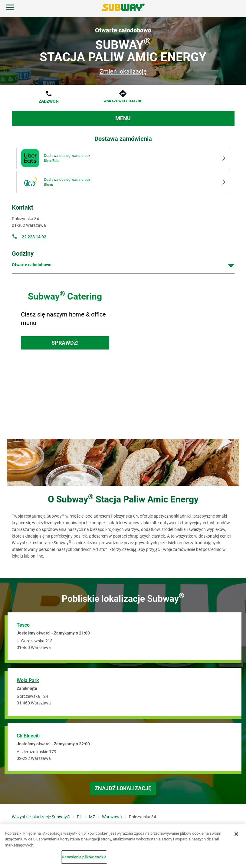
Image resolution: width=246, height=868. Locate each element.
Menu (123, 118)
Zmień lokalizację (123, 71)
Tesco (23, 625)
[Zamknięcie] (236, 834)
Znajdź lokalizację (123, 788)
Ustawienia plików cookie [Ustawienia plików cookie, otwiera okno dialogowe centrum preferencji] (84, 857)
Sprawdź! (65, 343)
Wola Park (28, 680)
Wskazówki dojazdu (123, 101)
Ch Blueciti (28, 736)
